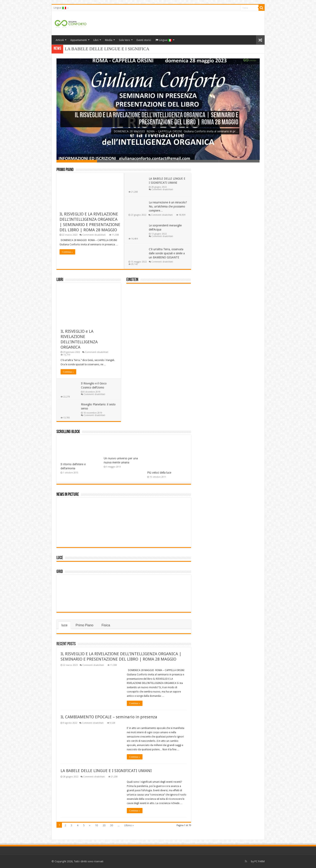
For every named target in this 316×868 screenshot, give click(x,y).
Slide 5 (239, 161)
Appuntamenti (79, 40)
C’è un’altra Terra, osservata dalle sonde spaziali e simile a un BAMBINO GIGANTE (167, 253)
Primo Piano (65, 170)
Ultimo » (129, 825)
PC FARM (260, 861)
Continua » (67, 252)
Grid (60, 572)
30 (112, 825)
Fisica (106, 625)
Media (109, 40)
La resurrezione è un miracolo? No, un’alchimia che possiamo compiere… (168, 206)
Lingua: (60, 8)
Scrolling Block (68, 432)
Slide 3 (158, 161)
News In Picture (68, 495)
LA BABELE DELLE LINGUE (93, 49)
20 (104, 825)
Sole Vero (124, 40)
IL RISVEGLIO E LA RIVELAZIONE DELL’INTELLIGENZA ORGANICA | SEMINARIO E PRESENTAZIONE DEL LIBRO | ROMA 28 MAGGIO (157, 119)
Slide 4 (199, 161)
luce (60, 558)
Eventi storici (144, 40)
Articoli (60, 40)
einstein (132, 280)
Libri (96, 40)
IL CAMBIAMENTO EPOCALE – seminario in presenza (109, 717)
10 (96, 825)
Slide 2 (117, 161)
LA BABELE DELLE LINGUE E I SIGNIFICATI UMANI (106, 771)
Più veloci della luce (159, 473)
